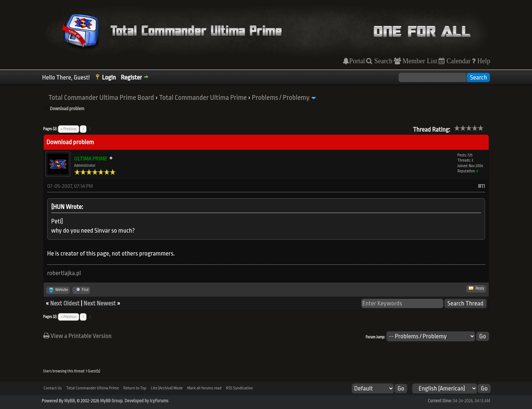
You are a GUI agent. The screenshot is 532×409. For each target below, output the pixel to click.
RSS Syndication (240, 388)
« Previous (69, 129)
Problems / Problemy (281, 98)
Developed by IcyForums (146, 401)
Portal (357, 61)
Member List (419, 61)
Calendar (458, 61)
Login (109, 77)
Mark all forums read (204, 388)
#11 (482, 186)
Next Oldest (65, 303)
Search (382, 61)
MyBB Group (111, 401)
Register (131, 77)
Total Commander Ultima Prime (203, 98)
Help (483, 61)
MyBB (69, 401)
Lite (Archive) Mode (167, 388)
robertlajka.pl (64, 273)
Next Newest (100, 303)
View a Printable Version (78, 336)
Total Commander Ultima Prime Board (101, 98)
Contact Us (53, 388)
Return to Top (135, 388)
